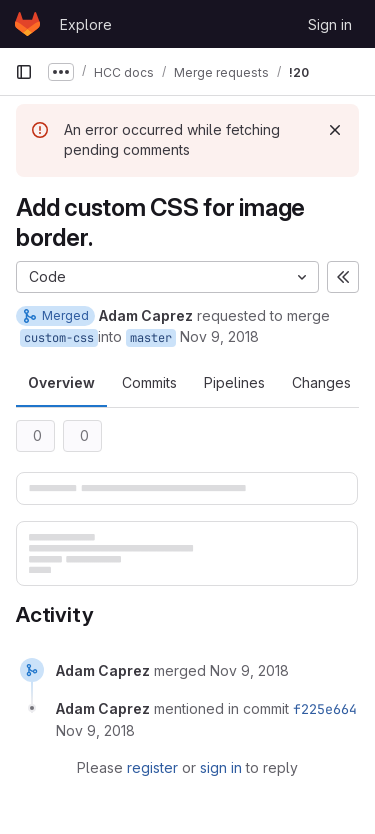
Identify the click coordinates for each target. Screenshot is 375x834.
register (152, 767)
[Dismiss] (335, 130)
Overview (61, 382)
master (151, 338)
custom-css (59, 338)
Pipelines (234, 382)
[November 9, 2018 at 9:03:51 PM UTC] (249, 670)
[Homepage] (27, 24)
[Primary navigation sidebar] (24, 72)
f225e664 (325, 709)
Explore (86, 24)
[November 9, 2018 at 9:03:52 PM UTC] (95, 730)
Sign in (330, 24)
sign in (221, 767)
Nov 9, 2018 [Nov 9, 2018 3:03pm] (219, 336)
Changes (321, 382)
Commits (149, 382)
